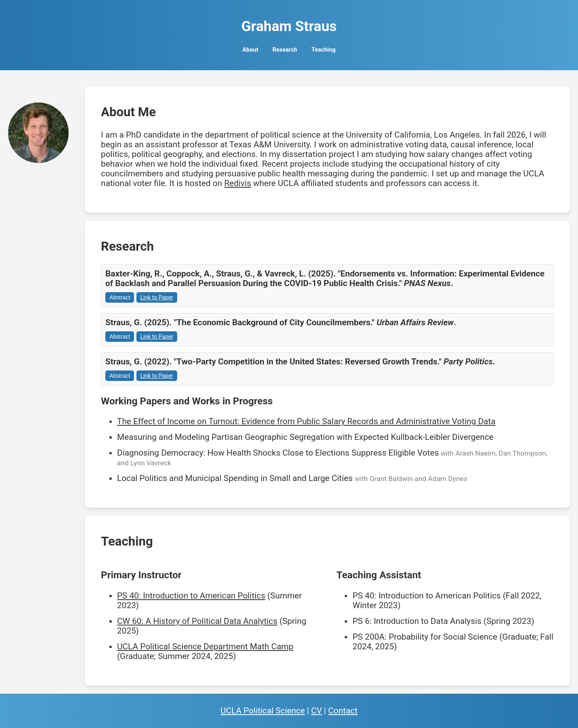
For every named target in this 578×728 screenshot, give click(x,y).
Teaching (323, 50)
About (250, 50)
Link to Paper (157, 297)
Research (285, 50)
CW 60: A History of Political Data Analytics (197, 621)
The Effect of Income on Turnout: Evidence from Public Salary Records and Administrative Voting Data (306, 421)
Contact (343, 711)
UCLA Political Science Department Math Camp (205, 646)
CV (317, 711)
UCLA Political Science (263, 711)
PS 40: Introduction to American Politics (191, 596)
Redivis (238, 183)
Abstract (120, 297)
